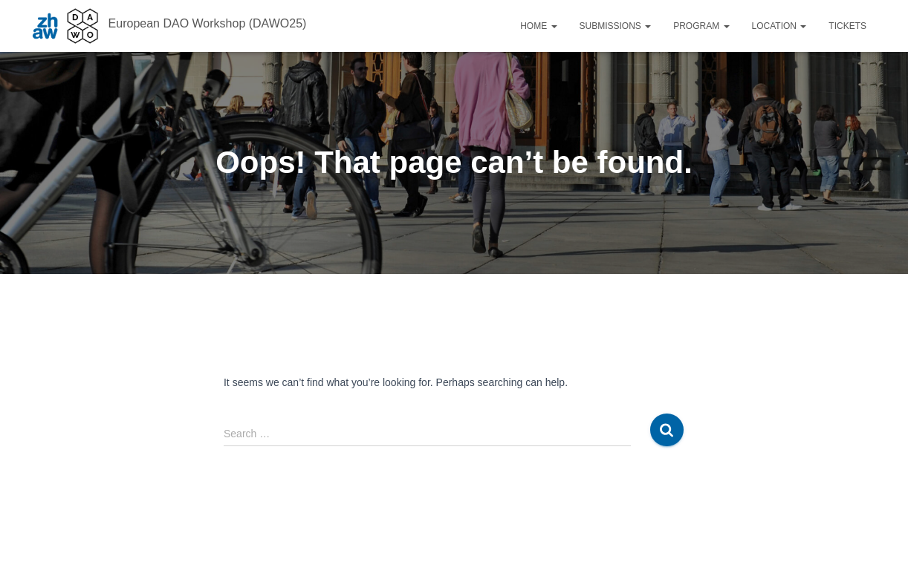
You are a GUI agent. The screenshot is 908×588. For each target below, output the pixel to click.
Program (701, 26)
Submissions (616, 26)
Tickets (847, 26)
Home (538, 26)
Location (779, 26)
